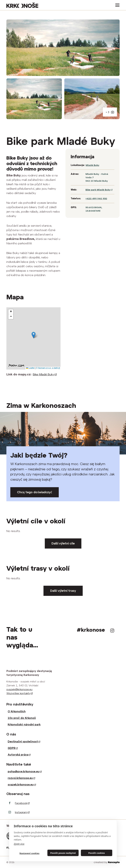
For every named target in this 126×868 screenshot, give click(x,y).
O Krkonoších (17, 711)
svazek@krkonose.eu (19, 689)
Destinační (24, 741)
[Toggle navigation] (116, 5)
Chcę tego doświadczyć (35, 492)
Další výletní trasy (63, 591)
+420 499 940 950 (96, 199)
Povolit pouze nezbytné (63, 853)
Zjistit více (19, 844)
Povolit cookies (96, 853)
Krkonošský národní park (24, 724)
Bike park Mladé (99, 190)
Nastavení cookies (29, 853)
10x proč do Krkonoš (22, 718)
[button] (34, 335)
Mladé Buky (92, 165)
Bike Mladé (45, 374)
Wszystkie (20, 693)
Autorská (19, 755)
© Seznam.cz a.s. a (48, 368)
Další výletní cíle (63, 543)
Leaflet (30, 368)
